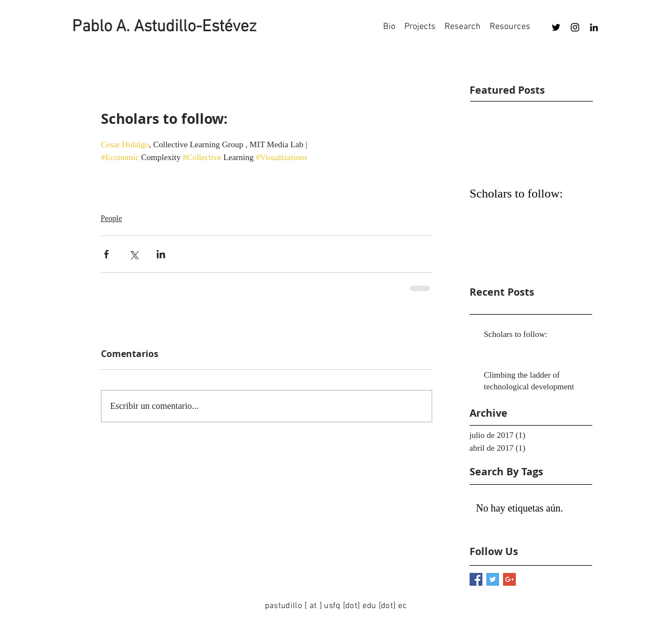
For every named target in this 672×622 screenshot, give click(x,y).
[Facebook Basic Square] (476, 579)
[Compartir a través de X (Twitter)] (134, 254)
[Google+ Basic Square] (509, 579)
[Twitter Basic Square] (493, 579)
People (112, 218)
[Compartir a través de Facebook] (106, 254)
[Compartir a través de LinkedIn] (161, 254)
